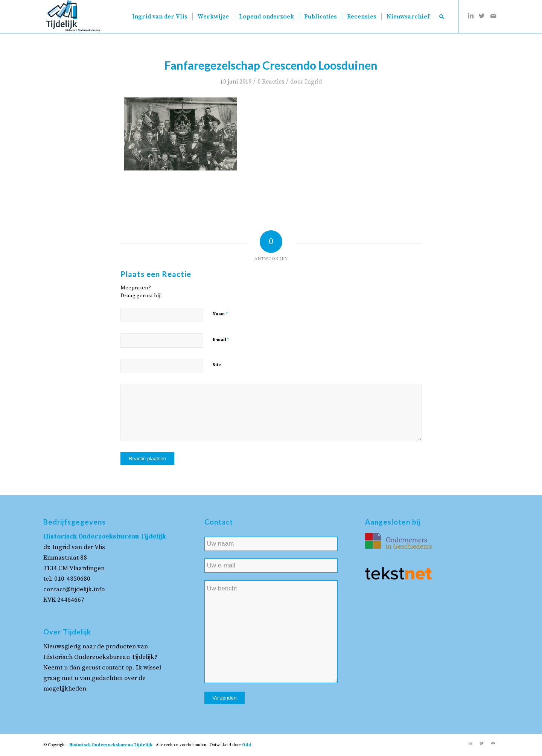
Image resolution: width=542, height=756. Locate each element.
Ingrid (314, 82)
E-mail (221, 339)
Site (217, 365)
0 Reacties (271, 82)
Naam (220, 314)
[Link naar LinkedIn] (470, 16)
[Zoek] (442, 17)
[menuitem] (160, 17)
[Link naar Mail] (493, 16)
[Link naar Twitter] (482, 16)
